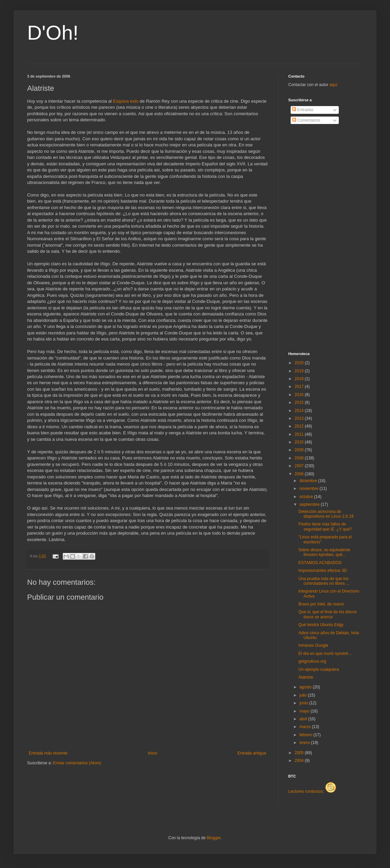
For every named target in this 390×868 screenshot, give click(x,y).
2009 (300, 450)
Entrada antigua (252, 753)
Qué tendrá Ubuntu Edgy (321, 625)
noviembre (309, 489)
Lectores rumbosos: (312, 791)
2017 (300, 387)
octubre (307, 497)
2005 (300, 753)
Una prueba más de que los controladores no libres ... (324, 581)
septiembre (310, 504)
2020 (300, 363)
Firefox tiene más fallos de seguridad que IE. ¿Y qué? (325, 526)
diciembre (309, 481)
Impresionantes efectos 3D (323, 571)
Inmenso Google (313, 645)
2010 (300, 442)
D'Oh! (53, 33)
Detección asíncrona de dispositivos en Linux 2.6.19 (326, 514)
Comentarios (306, 120)
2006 (300, 474)
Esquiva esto (126, 101)
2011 (300, 434)
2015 (300, 402)
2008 (300, 458)
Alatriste (306, 677)
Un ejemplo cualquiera (319, 669)
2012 (300, 426)
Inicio (153, 753)
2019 (300, 371)
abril (304, 719)
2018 (300, 379)
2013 (300, 418)
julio (304, 695)
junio (304, 703)
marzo (306, 727)
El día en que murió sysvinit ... (326, 654)
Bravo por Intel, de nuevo (321, 604)
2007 (300, 466)
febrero (306, 735)
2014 (300, 411)
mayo (305, 711)
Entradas (303, 110)
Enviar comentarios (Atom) (77, 763)
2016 (300, 395)
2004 (300, 761)
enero (305, 743)
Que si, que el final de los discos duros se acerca (328, 614)
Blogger (214, 838)
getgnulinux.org (312, 661)
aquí (333, 85)
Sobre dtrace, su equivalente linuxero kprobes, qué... (324, 552)
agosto (306, 687)
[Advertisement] (315, 238)
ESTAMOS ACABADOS (320, 563)
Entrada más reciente (48, 753)
